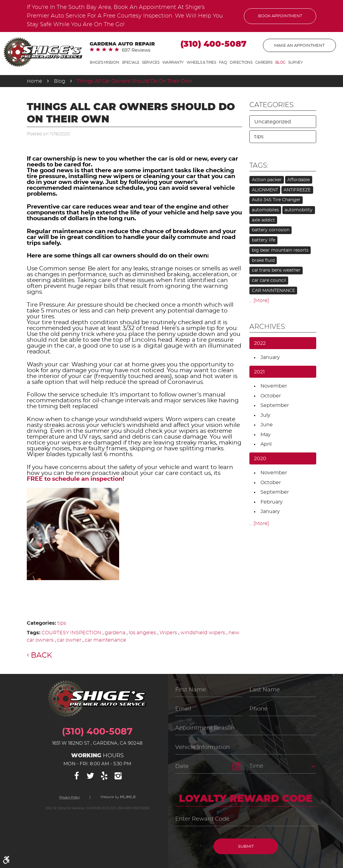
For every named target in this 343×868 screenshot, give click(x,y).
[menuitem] (104, 63)
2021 (259, 372)
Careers (264, 62)
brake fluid (263, 261)
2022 (260, 343)
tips (62, 623)
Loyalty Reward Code (246, 799)
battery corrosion (271, 230)
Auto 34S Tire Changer (276, 200)
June (267, 425)
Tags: (259, 165)
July (265, 415)
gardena (115, 633)
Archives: (268, 327)
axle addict (263, 220)
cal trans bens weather (276, 270)
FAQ (223, 62)
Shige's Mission (104, 62)
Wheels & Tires (201, 62)
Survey (295, 62)
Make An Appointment (299, 46)
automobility (299, 210)
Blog (280, 62)
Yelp (104, 776)
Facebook (77, 776)
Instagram (118, 776)
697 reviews (136, 50)
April (266, 444)
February (272, 502)
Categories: (272, 105)
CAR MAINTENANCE (273, 291)
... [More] (259, 301)
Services (151, 62)
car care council (269, 281)
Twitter (91, 776)
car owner (69, 640)
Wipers (168, 633)
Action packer (267, 180)
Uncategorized (273, 122)
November (274, 386)
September (275, 405)
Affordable (299, 180)
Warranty (173, 62)
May (266, 435)
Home (34, 81)
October (271, 396)
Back (41, 655)
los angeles (142, 633)
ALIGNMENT (265, 190)
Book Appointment (280, 16)
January (270, 357)
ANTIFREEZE (297, 190)
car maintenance (105, 640)
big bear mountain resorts (280, 250)
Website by (118, 797)
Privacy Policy (70, 797)
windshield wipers (203, 633)
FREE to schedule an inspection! (75, 479)
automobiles (265, 210)
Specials (131, 62)
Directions (241, 62)
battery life (264, 240)
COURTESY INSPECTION (71, 633)
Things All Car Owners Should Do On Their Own (135, 81)
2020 (260, 459)
